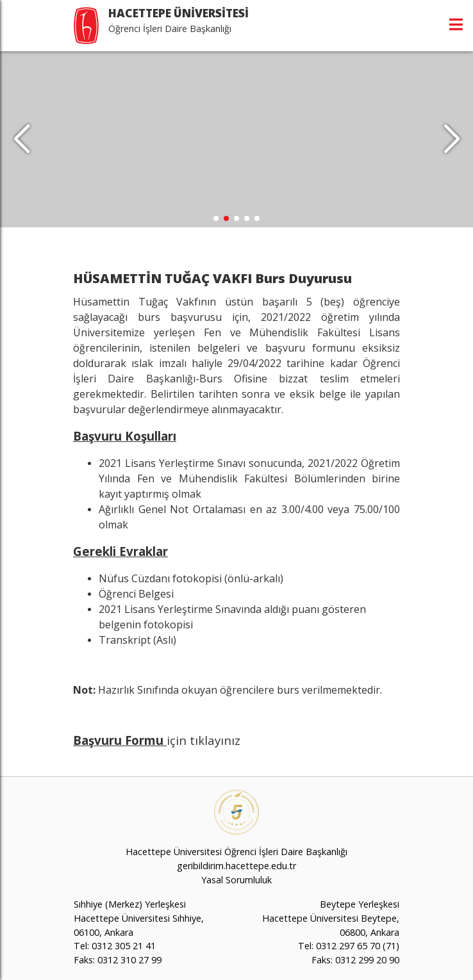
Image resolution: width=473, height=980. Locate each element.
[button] (452, 140)
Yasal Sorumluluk (236, 880)
